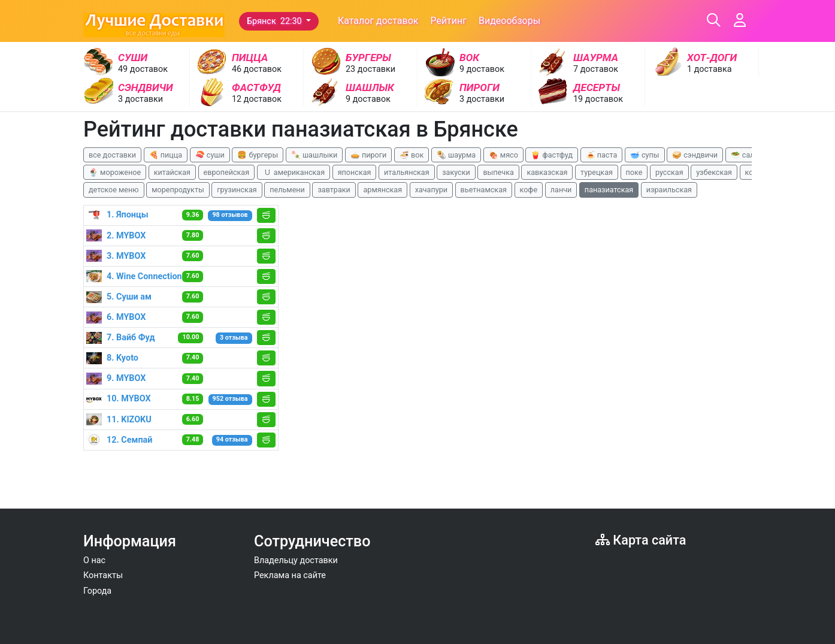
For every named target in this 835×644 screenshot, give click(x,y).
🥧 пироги (368, 155)
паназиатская (609, 190)
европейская (227, 172)
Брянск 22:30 (275, 21)
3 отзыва (234, 338)
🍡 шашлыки (314, 155)
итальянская (407, 172)
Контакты (103, 575)
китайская (172, 172)
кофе (529, 190)
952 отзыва (230, 399)
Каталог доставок (378, 21)
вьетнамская (484, 190)
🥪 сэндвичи (695, 155)
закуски (456, 172)
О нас (94, 560)
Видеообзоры (509, 21)
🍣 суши (210, 155)
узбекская (714, 172)
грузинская (237, 190)
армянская (382, 190)
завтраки (334, 190)
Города (97, 591)
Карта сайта (641, 540)
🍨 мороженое (115, 172)
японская (355, 172)
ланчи (561, 190)
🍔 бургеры (258, 155)
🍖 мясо (503, 155)
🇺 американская (294, 172)
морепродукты (178, 190)
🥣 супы (645, 155)
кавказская (547, 172)
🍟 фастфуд (552, 155)
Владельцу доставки (296, 560)
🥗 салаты (749, 155)
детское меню (114, 190)
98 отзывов (230, 215)
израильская (669, 190)
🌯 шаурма (456, 155)
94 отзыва (232, 439)
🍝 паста (602, 155)
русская (669, 172)
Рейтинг (448, 21)
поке (634, 172)
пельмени (287, 190)
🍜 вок (412, 155)
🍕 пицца (166, 155)
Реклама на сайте (290, 575)
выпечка (498, 172)
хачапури (431, 190)
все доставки (112, 155)
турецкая (597, 172)
